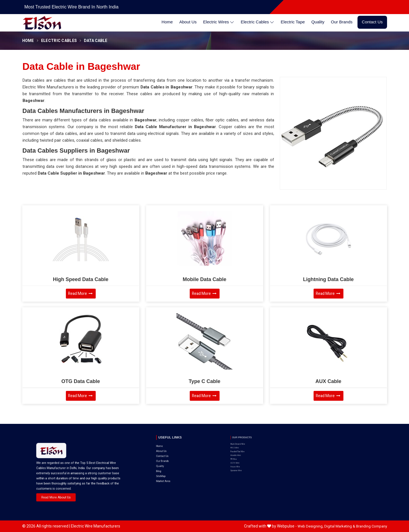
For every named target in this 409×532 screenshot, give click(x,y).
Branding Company (372, 526)
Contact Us (372, 22)
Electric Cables (257, 22)
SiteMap (166, 459)
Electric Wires (219, 22)
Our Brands (342, 22)
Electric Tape (293, 22)
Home (167, 22)
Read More (80, 294)
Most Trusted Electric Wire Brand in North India (71, 7)
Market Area (168, 461)
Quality (318, 22)
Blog (165, 456)
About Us (188, 22)
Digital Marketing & (340, 526)
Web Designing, (310, 526)
